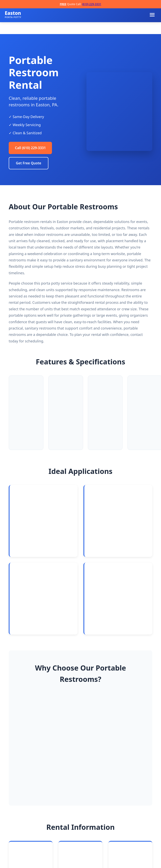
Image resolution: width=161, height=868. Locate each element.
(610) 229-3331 (92, 4)
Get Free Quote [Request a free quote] (29, 164)
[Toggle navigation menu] (152, 15)
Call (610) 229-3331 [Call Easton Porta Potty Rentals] (32, 148)
